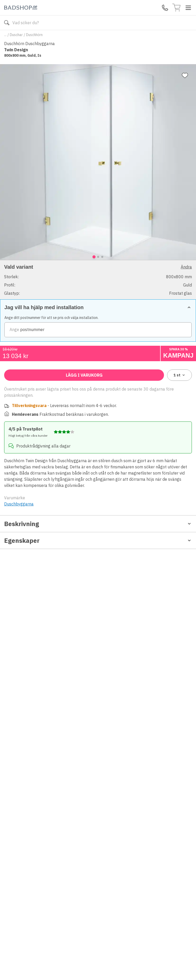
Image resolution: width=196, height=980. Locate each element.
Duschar (16, 35)
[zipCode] (98, 330)
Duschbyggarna (19, 504)
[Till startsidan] (21, 8)
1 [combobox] (180, 375)
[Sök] (7, 23)
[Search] (98, 23)
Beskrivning (98, 524)
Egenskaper (98, 540)
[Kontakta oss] (165, 8)
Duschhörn (34, 35)
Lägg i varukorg (84, 375)
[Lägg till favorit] (185, 75)
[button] (98, 280)
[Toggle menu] (188, 8)
